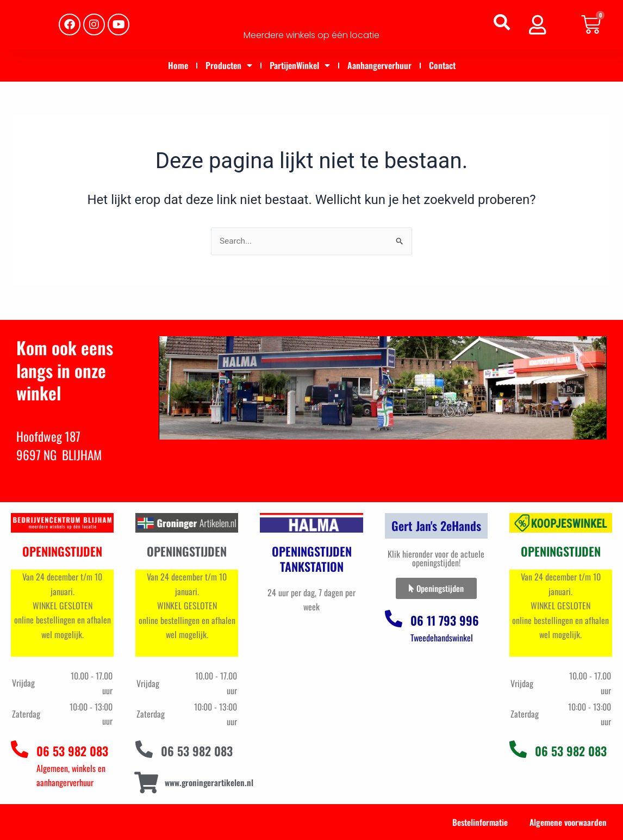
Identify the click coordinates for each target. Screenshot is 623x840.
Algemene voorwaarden (566, 822)
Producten (229, 65)
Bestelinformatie (476, 822)
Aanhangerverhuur (379, 65)
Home (178, 65)
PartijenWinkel (300, 65)
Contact (442, 65)
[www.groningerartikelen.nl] (146, 783)
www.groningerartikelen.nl (211, 782)
